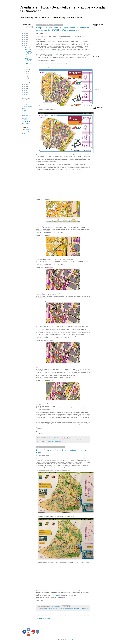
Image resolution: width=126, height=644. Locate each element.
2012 (25, 93)
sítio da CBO (59, 51)
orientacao (39, 441)
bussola (55, 440)
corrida (77, 440)
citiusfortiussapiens (67, 440)
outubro (27, 66)
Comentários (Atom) (45, 618)
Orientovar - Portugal (26, 119)
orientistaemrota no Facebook (28, 116)
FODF (25, 112)
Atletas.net (26, 103)
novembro (28, 49)
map (84, 440)
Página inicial (63, 616)
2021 (25, 37)
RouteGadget (27, 122)
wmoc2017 (60, 441)
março (27, 78)
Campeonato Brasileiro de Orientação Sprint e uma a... (28, 54)
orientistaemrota (51, 441)
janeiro (27, 82)
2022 (25, 35)
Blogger (74, 640)
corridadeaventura (85, 608)
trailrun (63, 610)
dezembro (28, 47)
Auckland (51, 440)
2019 (25, 42)
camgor (60, 608)
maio (26, 74)
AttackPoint (26, 105)
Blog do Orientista (28, 107)
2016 (25, 85)
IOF (41, 610)
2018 (25, 44)
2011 (25, 95)
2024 (25, 33)
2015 (25, 87)
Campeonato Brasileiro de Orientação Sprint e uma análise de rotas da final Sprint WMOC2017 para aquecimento (63, 29)
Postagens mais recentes (43, 616)
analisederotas (45, 440)
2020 (25, 39)
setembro (27, 68)
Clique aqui (58, 596)
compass (73, 440)
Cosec (25, 110)
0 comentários (57, 438)
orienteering (44, 441)
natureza (47, 610)
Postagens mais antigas (84, 616)
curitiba (81, 440)
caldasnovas (55, 608)
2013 (25, 91)
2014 (25, 89)
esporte (38, 610)
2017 (25, 46)
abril (26, 76)
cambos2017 (60, 440)
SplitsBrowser (27, 123)
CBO (63, 608)
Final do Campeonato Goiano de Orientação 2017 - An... (28, 61)
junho (26, 72)
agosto (27, 70)
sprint (56, 441)
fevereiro (27, 80)
